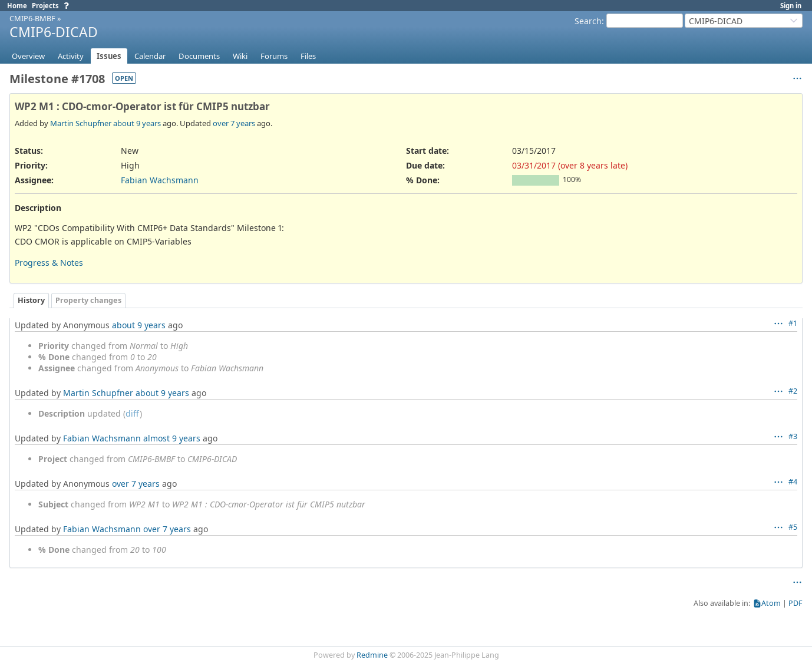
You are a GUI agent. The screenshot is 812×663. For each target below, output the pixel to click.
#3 (793, 436)
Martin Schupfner (81, 123)
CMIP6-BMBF (32, 18)
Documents (199, 56)
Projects (45, 6)
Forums (274, 56)
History (31, 300)
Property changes (88, 300)
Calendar (150, 56)
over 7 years (234, 123)
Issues (109, 56)
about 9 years (137, 123)
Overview (28, 56)
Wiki (240, 56)
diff (133, 413)
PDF (796, 603)
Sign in (791, 6)
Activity (71, 56)
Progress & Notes (49, 263)
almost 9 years (172, 438)
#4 (793, 482)
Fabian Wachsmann (160, 180)
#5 (793, 527)
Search (588, 21)
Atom (771, 603)
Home (17, 6)
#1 (793, 323)
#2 (793, 391)
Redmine (372, 655)
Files (308, 56)
